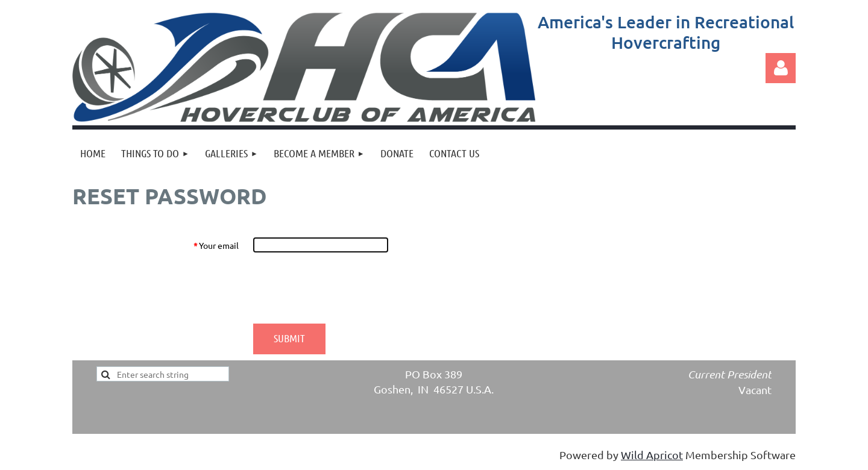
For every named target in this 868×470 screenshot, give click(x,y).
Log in (781, 68)
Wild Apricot (652, 455)
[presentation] (345, 288)
